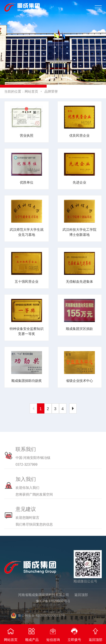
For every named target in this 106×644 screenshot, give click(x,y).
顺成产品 (32, 633)
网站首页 (31, 92)
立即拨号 (74, 633)
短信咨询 (53, 633)
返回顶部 (81, 595)
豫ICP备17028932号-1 (53, 601)
